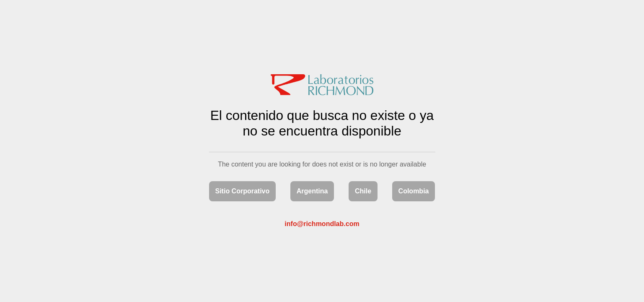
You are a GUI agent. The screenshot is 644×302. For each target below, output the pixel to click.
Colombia (414, 191)
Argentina (312, 191)
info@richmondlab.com (322, 224)
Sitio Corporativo (243, 191)
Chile (363, 191)
